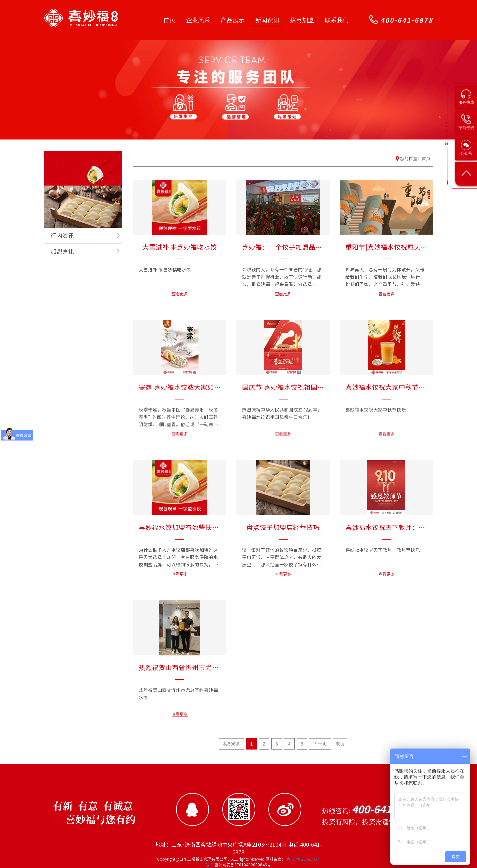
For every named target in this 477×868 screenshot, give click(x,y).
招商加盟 (302, 20)
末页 (340, 744)
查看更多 (180, 294)
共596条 (231, 744)
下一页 (320, 744)
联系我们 (337, 20)
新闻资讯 (267, 20)
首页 (169, 20)
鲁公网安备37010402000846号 (242, 865)
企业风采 (198, 20)
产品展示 (233, 20)
